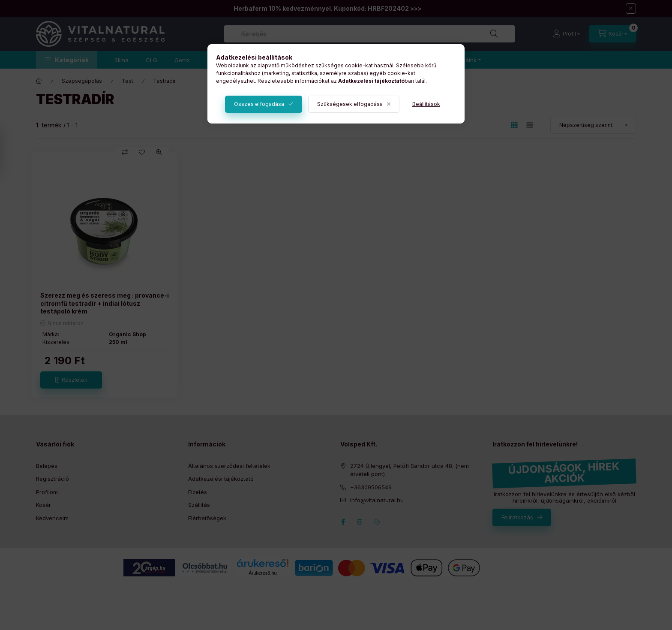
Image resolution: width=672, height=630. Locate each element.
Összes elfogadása (259, 104)
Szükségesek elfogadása (350, 104)
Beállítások (426, 104)
